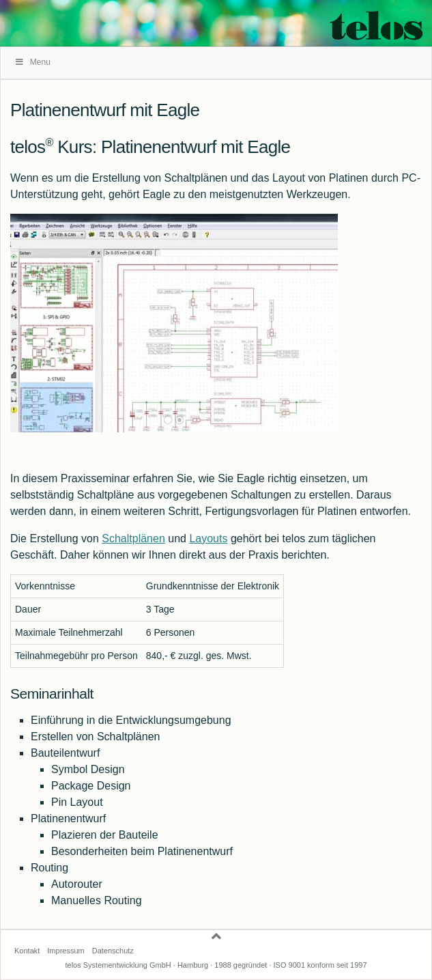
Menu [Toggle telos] (32, 62)
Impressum (66, 951)
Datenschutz (113, 951)
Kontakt (27, 951)
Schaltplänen (133, 538)
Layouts (208, 538)
